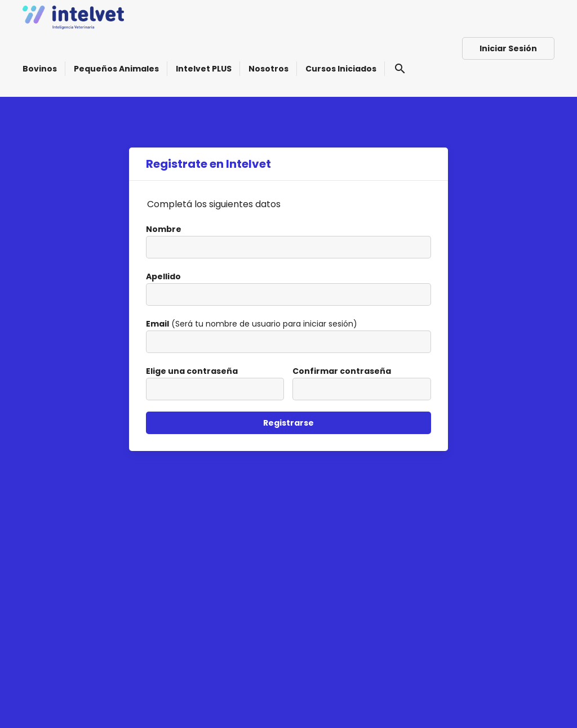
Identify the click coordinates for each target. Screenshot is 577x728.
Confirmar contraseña (342, 371)
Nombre (164, 229)
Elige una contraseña (192, 371)
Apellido (163, 276)
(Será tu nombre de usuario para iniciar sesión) (252, 324)
